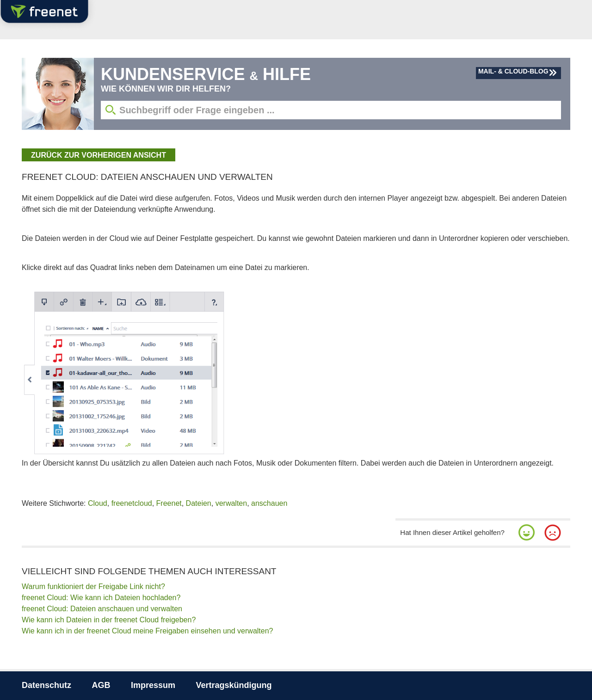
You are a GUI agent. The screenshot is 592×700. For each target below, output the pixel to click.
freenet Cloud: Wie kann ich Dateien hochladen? (101, 598)
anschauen (269, 503)
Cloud (98, 503)
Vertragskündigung (234, 685)
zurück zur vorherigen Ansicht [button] (99, 155)
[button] (527, 533)
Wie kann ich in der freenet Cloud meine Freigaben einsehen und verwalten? (147, 631)
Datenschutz (46, 685)
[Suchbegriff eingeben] (331, 110)
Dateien (199, 503)
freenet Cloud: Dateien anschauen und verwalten (102, 609)
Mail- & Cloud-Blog (513, 71)
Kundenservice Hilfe (206, 74)
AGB (101, 685)
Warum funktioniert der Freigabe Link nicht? (93, 586)
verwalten (231, 503)
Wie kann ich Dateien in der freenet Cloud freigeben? (109, 620)
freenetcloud (132, 503)
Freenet (169, 503)
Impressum (153, 685)
